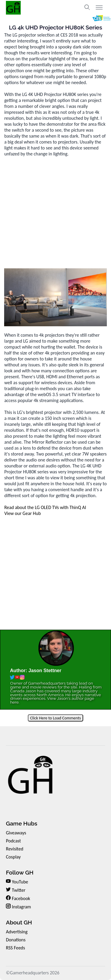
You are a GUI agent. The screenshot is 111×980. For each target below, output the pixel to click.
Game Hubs (22, 823)
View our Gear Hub (22, 513)
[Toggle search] (87, 7)
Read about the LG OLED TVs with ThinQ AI (45, 507)
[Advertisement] (55, 213)
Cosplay (13, 857)
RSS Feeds (16, 948)
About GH (19, 922)
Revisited (15, 849)
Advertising (17, 932)
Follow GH (20, 872)
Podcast (13, 841)
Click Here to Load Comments (56, 718)
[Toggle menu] (99, 7)
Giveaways (16, 833)
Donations (16, 940)
